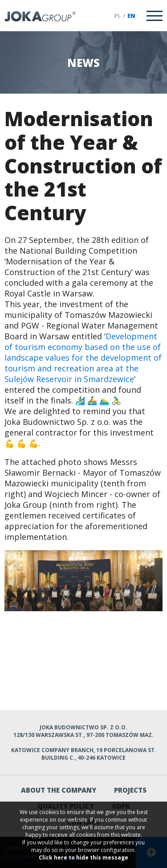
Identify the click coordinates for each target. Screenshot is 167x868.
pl (118, 16)
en (131, 16)
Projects (130, 790)
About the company (59, 790)
